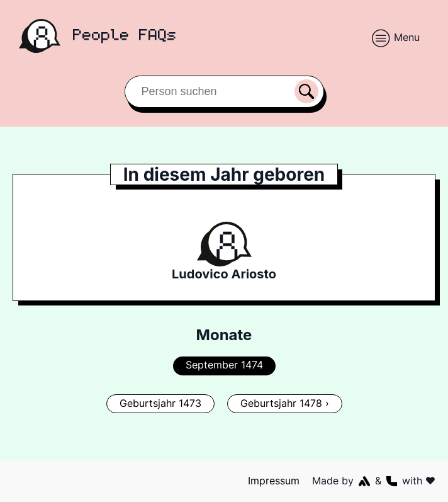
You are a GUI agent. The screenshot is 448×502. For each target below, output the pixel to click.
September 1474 (224, 365)
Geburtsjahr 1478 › (284, 403)
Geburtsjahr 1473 (161, 403)
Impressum (274, 481)
